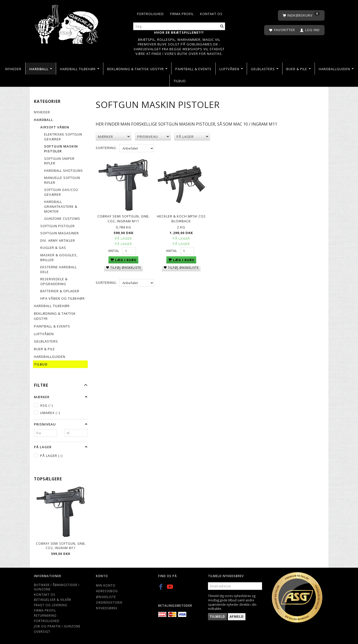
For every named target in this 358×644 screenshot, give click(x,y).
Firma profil (182, 14)
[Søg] (222, 26)
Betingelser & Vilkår (53, 600)
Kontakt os (211, 14)
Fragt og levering (51, 605)
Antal (114, 249)
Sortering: (106, 148)
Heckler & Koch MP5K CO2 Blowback (181, 217)
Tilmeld (217, 617)
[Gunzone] (67, 23)
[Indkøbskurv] (301, 15)
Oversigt (42, 631)
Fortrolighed (150, 14)
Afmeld (237, 617)
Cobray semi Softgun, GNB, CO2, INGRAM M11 (61, 546)
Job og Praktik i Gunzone (57, 626)
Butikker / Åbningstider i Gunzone (57, 587)
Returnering (45, 615)
